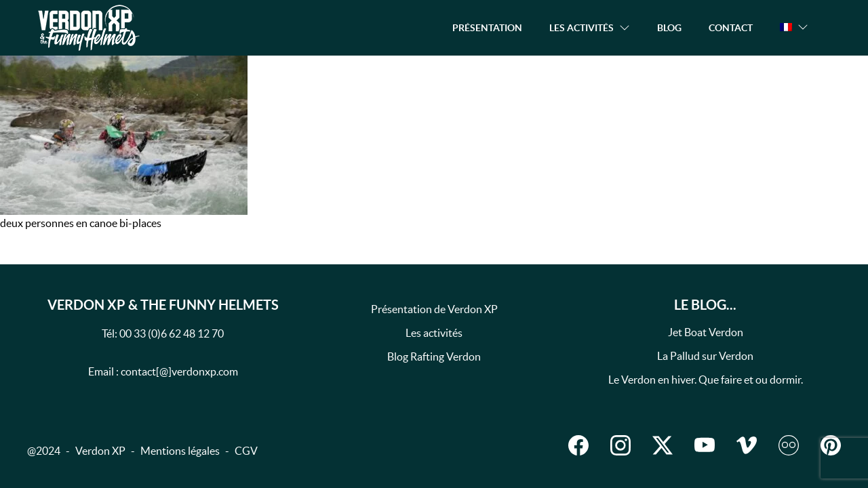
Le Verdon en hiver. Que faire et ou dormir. (706, 380)
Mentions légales (180, 451)
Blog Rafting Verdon (434, 357)
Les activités (434, 333)
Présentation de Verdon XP (434, 309)
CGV (246, 451)
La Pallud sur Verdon (705, 356)
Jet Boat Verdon (706, 332)
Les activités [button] (581, 28)
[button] (794, 27)
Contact (731, 28)
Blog (669, 28)
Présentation (487, 28)
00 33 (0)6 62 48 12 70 (172, 333)
